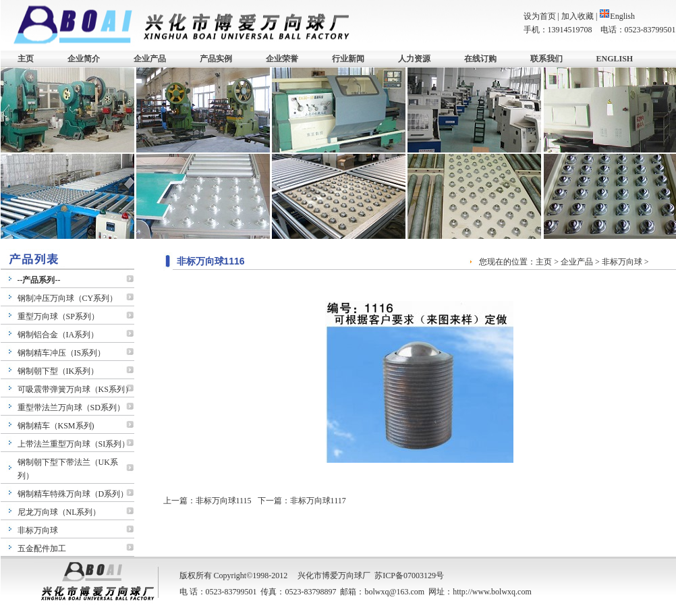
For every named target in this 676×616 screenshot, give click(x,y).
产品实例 (216, 59)
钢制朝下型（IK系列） (58, 371)
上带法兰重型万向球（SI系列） (74, 444)
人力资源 (414, 59)
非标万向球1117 (318, 501)
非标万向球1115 (224, 501)
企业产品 (150, 59)
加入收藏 (578, 16)
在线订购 (480, 59)
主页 (26, 59)
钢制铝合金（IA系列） (58, 335)
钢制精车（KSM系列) (56, 426)
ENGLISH (615, 59)
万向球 (350, 576)
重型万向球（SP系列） (58, 316)
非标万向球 (38, 530)
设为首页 (540, 16)
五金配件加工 (42, 549)
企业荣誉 (282, 59)
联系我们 (546, 59)
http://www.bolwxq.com (492, 592)
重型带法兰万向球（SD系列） (71, 408)
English (617, 16)
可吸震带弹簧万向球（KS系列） (75, 389)
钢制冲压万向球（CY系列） (68, 298)
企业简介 (84, 59)
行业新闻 (348, 59)
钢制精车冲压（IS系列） (62, 353)
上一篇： (179, 501)
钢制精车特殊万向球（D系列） (73, 494)
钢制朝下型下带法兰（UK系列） (68, 469)
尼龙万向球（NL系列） (59, 512)
